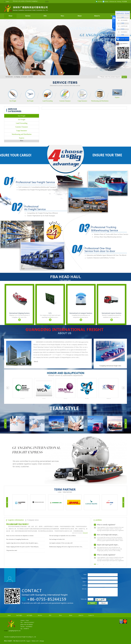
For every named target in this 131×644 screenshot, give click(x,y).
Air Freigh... (30, 615)
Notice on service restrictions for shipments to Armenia (20, 536)
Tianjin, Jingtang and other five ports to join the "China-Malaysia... (23, 547)
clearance (31, 77)
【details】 (85, 533)
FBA (45, 16)
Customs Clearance (65, 101)
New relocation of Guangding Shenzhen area (17, 539)
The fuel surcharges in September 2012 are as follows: (63, 536)
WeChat (100, 2)
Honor (80, 16)
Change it (109, 599)
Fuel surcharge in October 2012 (57, 539)
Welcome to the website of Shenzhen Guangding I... (26, 2)
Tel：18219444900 (123, 20)
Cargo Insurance (82, 101)
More (22, 141)
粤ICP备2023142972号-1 (20, 641)
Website (33, 641)
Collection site (113, 2)
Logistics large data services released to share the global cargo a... (22, 543)
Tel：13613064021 (123, 32)
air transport (24, 77)
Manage (42, 641)
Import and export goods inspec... (108, 546)
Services (28, 16)
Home (11, 16)
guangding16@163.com (15, 631)
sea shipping (17, 77)
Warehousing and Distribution (100, 101)
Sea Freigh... (19, 615)
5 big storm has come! (12, 550)
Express (117, 97)
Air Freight (30, 101)
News (62, 16)
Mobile (106, 2)
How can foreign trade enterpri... (108, 535)
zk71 (38, 641)
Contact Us (91, 615)
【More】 (36, 362)
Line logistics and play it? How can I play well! (61, 543)
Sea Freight (13, 101)
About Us (97, 16)
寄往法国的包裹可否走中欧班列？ (18, 524)
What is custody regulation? (106, 525)
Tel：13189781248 (123, 26)
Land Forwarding (48, 101)
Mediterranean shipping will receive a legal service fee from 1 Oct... (66, 547)
